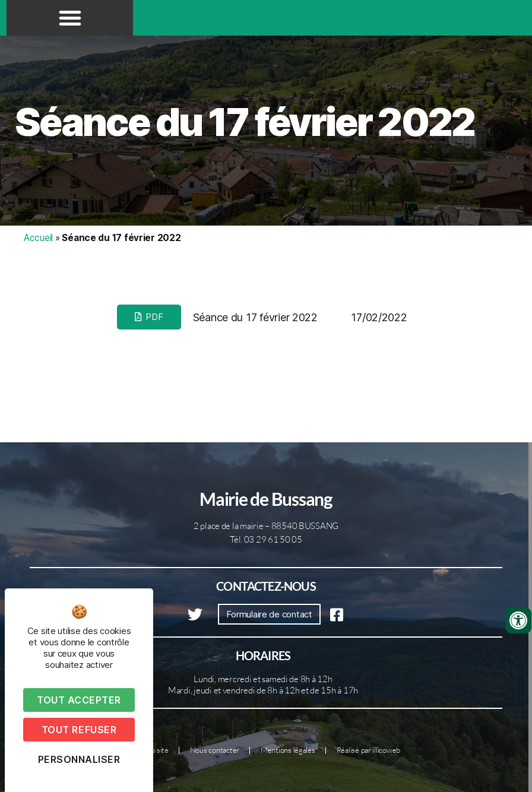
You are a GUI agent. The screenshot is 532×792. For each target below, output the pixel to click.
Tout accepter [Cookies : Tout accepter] (79, 700)
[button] (70, 18)
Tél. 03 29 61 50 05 (266, 539)
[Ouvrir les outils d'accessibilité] (518, 620)
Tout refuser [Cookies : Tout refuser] (79, 730)
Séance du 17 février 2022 (245, 122)
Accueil (38, 238)
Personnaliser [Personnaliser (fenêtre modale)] (79, 759)
